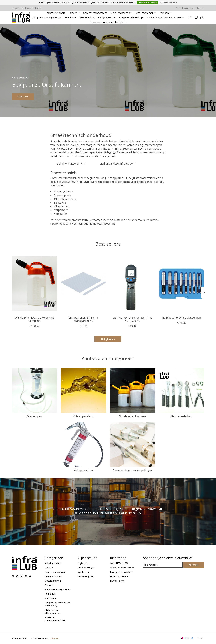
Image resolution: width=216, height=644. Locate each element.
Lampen (49, 568)
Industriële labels (55, 13)
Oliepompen (34, 416)
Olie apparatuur (83, 416)
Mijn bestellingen (86, 568)
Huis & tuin (71, 18)
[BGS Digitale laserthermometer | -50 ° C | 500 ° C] (133, 284)
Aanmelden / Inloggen (194, 8)
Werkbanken (87, 18)
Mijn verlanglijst (85, 576)
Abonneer (194, 565)
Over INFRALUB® (119, 563)
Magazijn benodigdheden (47, 18)
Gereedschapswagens (95, 13)
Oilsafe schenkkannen (132, 416)
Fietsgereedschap (181, 416)
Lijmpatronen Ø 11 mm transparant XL (83, 319)
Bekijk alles (108, 339)
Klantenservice (117, 581)
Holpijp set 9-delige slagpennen (181, 318)
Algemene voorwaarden (122, 568)
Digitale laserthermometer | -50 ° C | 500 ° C (132, 319)
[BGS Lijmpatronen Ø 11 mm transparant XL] (83, 284)
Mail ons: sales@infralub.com (117, 164)
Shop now (25, 96)
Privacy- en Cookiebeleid (122, 572)
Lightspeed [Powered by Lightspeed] (55, 638)
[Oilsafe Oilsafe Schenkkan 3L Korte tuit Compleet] (34, 284)
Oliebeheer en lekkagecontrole (53, 611)
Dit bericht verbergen (148, 3)
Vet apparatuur (84, 470)
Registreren (83, 563)
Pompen (49, 585)
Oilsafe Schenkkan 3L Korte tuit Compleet (34, 319)
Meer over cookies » (168, 3)
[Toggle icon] (190, 18)
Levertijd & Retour (119, 576)
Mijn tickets (83, 572)
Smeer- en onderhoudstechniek (55, 619)
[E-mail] (163, 565)
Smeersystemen (53, 581)
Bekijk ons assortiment (71, 164)
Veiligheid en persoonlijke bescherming (57, 604)
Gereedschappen (53, 576)
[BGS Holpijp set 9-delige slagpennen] (182, 284)
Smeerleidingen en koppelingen (133, 470)
